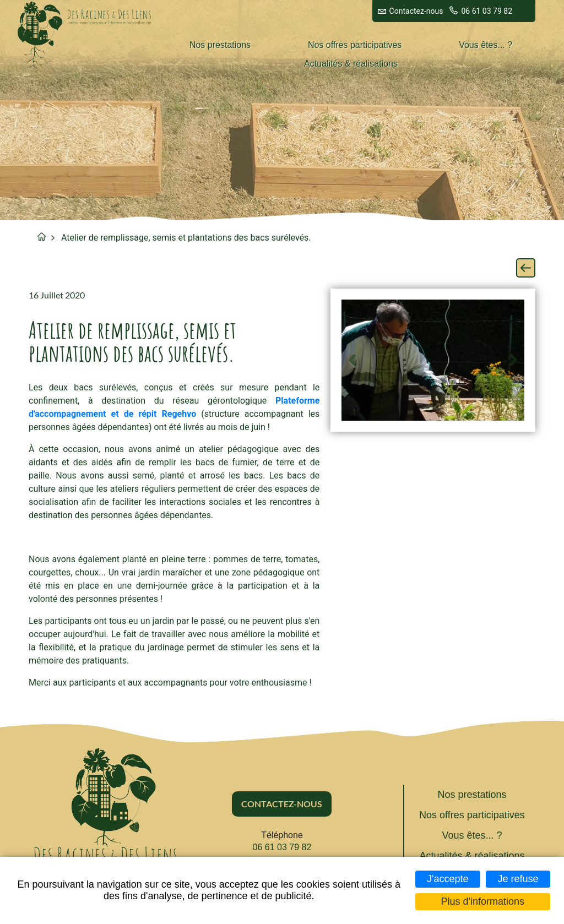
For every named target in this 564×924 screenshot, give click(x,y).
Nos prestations (220, 45)
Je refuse (518, 879)
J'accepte (448, 879)
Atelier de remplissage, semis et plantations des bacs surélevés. (186, 238)
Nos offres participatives (355, 45)
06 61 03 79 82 (487, 11)
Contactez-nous (416, 11)
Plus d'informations (483, 901)
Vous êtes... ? (486, 45)
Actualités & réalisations (351, 64)
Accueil (42, 237)
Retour (526, 268)
